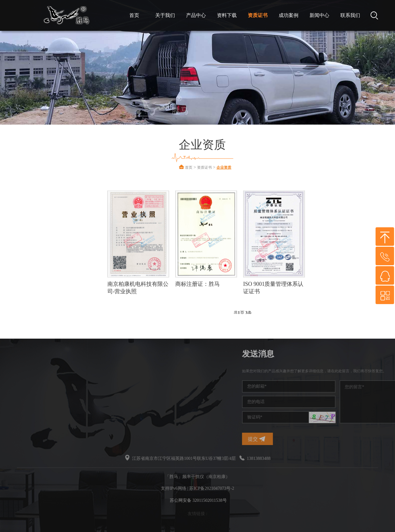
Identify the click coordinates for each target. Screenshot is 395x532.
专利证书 (38, 234)
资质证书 (258, 15)
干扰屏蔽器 (27, 394)
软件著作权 (40, 253)
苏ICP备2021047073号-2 (212, 488)
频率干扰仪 (27, 372)
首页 (134, 15)
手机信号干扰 (29, 383)
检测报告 (38, 271)
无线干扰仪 (27, 416)
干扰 (20, 405)
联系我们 (350, 15)
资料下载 (227, 15)
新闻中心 (319, 15)
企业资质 (239, 167)
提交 (304, 439)
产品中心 (196, 15)
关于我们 (165, 15)
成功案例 (289, 15)
